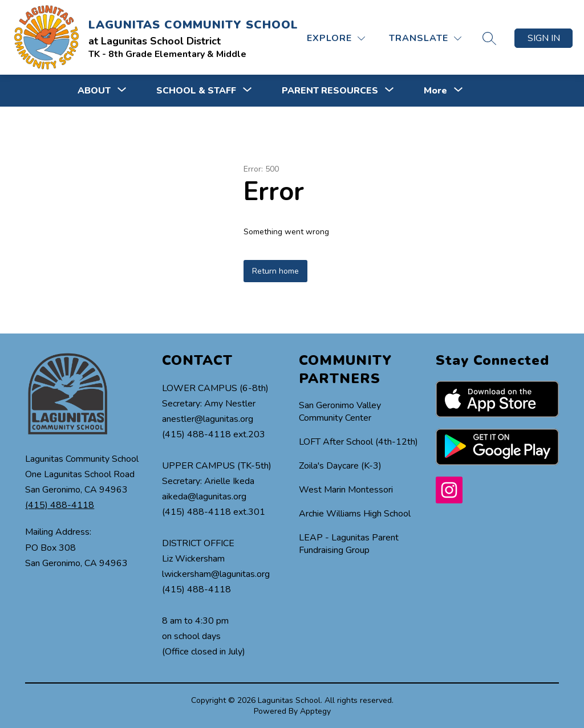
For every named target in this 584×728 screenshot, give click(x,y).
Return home (275, 271)
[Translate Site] (425, 38)
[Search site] (489, 38)
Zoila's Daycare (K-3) (340, 466)
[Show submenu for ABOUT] (94, 91)
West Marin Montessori (346, 490)
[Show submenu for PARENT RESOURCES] (330, 91)
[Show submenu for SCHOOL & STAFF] (196, 91)
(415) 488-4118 (60, 505)
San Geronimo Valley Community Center (340, 412)
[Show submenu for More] (435, 91)
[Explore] (336, 38)
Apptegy (315, 711)
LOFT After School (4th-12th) (358, 442)
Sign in (544, 38)
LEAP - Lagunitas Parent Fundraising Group (349, 544)
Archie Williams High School (355, 514)
